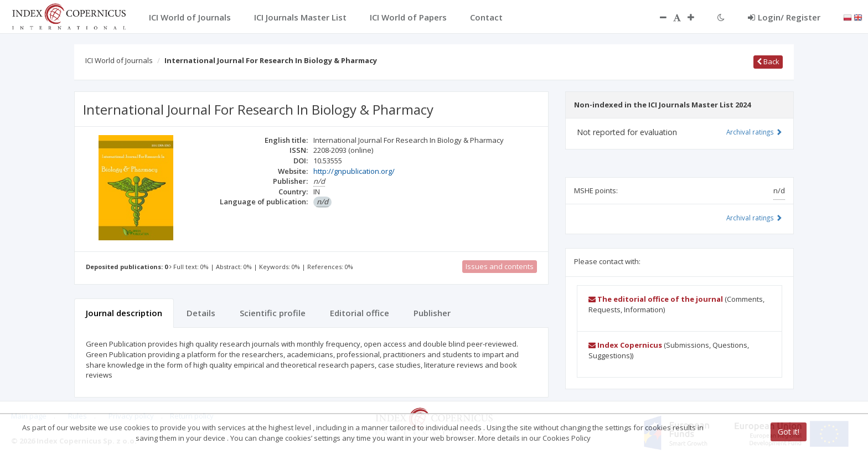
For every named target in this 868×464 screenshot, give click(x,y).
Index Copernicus (625, 345)
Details (201, 313)
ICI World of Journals (119, 60)
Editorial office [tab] (360, 313)
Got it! (789, 432)
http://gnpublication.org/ (354, 171)
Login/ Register (784, 17)
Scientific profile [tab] (273, 313)
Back (768, 61)
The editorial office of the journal (656, 299)
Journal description (124, 313)
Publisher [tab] (432, 313)
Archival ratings (754, 132)
